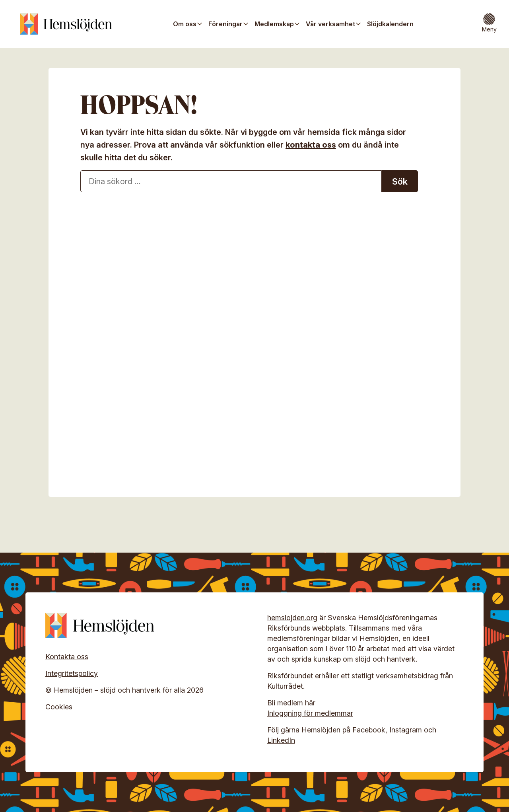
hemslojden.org (292, 618)
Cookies (59, 707)
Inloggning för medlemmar (310, 713)
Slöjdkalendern (390, 24)
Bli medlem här (291, 703)
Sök (400, 181)
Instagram (406, 730)
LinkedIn (281, 740)
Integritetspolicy (72, 673)
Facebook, (371, 730)
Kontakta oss (67, 657)
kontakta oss (311, 145)
